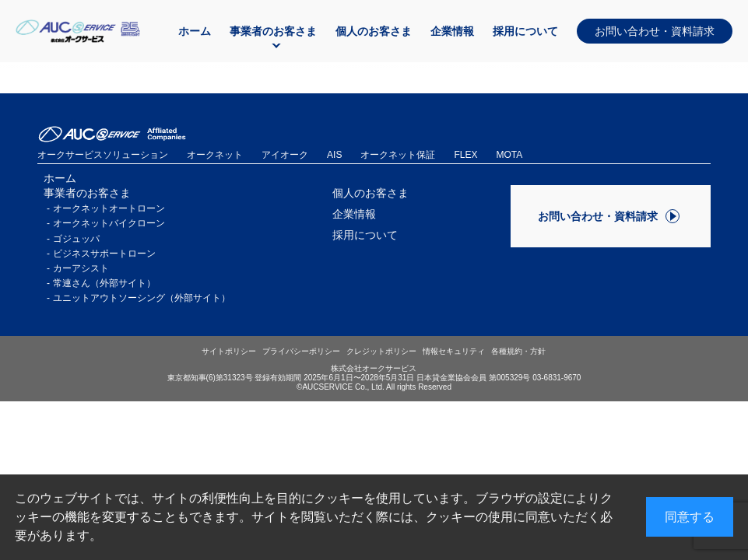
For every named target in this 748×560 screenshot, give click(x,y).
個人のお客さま (374, 31)
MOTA (509, 155)
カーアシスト (81, 268)
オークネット (215, 155)
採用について (525, 31)
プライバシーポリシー (301, 351)
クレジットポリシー (381, 351)
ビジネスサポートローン (104, 254)
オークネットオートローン (109, 208)
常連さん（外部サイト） (104, 283)
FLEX (465, 155)
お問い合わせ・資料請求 (655, 31)
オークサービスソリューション (103, 155)
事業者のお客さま (273, 31)
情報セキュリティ (454, 351)
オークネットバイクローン (109, 223)
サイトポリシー (229, 351)
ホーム (195, 31)
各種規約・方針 (518, 351)
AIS (334, 155)
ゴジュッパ (76, 239)
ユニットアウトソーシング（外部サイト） (142, 298)
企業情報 (452, 31)
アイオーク (285, 155)
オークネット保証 (398, 155)
